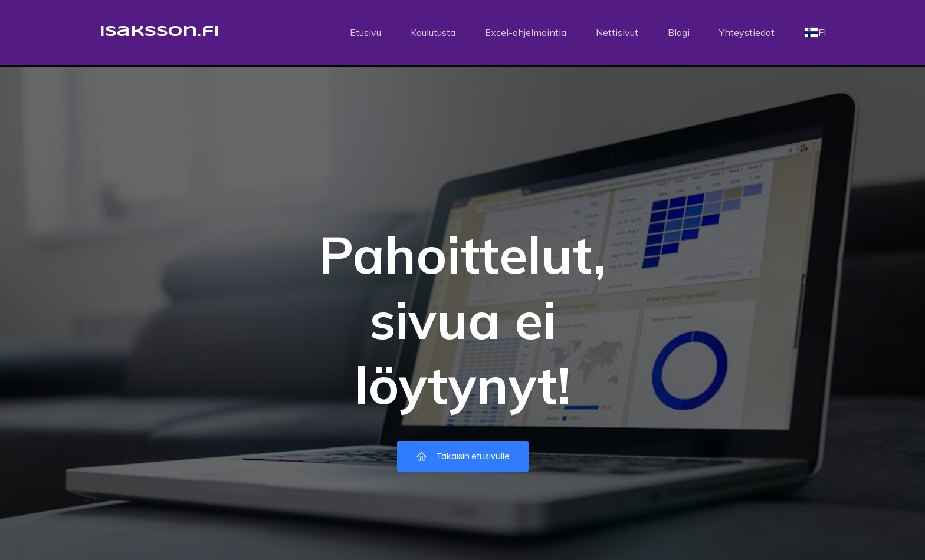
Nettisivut (617, 32)
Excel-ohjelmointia (526, 32)
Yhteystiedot (747, 32)
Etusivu (365, 32)
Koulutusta (433, 32)
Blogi (679, 32)
